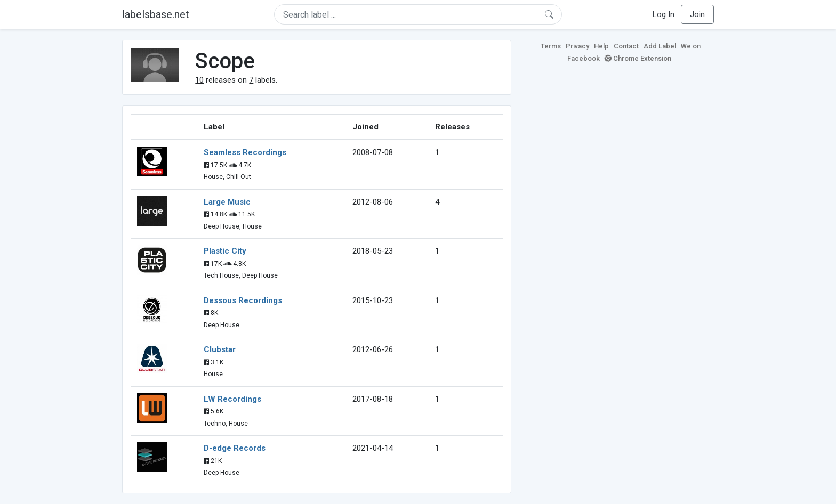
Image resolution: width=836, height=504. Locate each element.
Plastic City (225, 251)
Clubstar (220, 349)
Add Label (660, 46)
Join (697, 14)
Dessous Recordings (243, 300)
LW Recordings (232, 399)
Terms (551, 46)
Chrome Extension (638, 58)
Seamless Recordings (245, 152)
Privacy (577, 46)
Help (601, 46)
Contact (626, 46)
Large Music (227, 202)
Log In (664, 14)
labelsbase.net (156, 14)
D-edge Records (235, 448)
